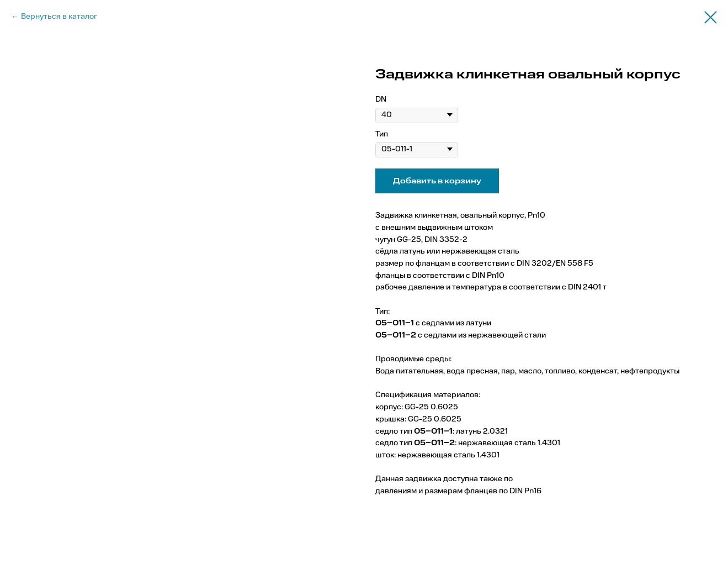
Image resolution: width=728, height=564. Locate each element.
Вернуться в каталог (59, 17)
